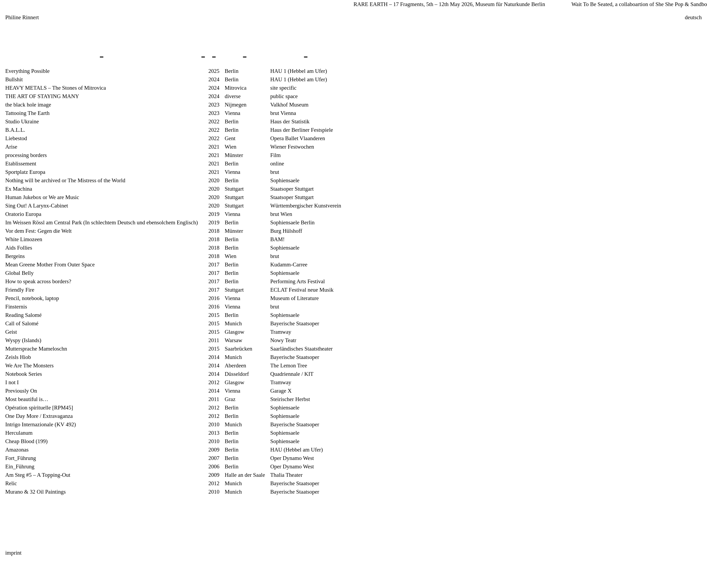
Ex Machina (19, 189)
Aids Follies (19, 248)
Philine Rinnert (22, 17)
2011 (214, 340)
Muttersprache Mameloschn (36, 349)
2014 (214, 357)
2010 (214, 424)
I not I (12, 382)
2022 (214, 121)
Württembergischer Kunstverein (306, 206)
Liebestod (16, 138)
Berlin (232, 71)
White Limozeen (24, 239)
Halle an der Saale (245, 475)
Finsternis (16, 307)
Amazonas (17, 450)
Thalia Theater (287, 475)
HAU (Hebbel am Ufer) (297, 450)
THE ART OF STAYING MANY (42, 96)
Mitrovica (236, 88)
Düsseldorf (237, 374)
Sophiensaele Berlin (293, 222)
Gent (230, 138)
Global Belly (19, 273)
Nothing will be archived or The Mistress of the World (65, 180)
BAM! (278, 239)
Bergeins (15, 256)
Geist (11, 332)
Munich (233, 323)
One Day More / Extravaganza (39, 416)
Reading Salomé (23, 315)
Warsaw (233, 340)
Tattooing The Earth (27, 113)
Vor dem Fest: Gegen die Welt (38, 231)
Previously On (21, 391)
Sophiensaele (285, 180)
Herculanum (19, 433)
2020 (214, 180)
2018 (214, 231)
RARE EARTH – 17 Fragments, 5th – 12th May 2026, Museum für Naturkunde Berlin (449, 4)
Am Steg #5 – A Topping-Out (38, 475)
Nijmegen (236, 105)
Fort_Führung (21, 458)
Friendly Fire (20, 290)
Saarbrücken (238, 349)
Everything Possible (27, 71)
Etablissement (21, 164)
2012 (214, 382)
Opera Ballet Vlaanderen (298, 138)
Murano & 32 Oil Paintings (36, 492)
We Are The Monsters (29, 366)
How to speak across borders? (38, 281)
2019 (214, 214)
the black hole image (28, 105)
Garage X (281, 391)
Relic (11, 483)
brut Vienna (283, 113)
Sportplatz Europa (25, 172)
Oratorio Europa (23, 214)
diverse (233, 96)
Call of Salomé (22, 323)
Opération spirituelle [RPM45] (39, 408)
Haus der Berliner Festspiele (302, 130)
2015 (214, 315)
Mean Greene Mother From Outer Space (50, 265)
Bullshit (14, 79)
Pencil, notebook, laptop (32, 298)
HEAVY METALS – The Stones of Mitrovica (56, 88)
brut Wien (281, 214)
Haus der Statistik (290, 121)
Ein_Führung (20, 467)
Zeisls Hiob (18, 357)
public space (284, 96)
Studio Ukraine (22, 121)
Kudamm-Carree (289, 265)
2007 (214, 458)
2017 (214, 265)
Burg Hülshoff (286, 231)
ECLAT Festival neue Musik (302, 290)
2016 (214, 298)
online (277, 164)
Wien (231, 147)
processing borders (26, 155)
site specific (284, 88)
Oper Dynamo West (292, 458)
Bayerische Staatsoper (295, 323)
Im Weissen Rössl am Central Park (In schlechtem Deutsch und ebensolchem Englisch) (102, 222)
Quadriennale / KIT (292, 374)
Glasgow (234, 332)
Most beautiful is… (27, 399)
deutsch (693, 17)
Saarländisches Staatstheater (302, 349)
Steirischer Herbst (290, 399)
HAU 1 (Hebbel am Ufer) (299, 71)
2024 (214, 79)
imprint (13, 553)
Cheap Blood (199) (26, 441)
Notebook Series (24, 374)
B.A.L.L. (15, 130)
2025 (214, 71)
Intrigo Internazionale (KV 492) (41, 424)
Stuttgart (234, 189)
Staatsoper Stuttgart (292, 189)
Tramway (281, 332)
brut (275, 172)
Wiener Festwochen (292, 147)
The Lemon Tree (289, 366)
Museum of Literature (295, 298)
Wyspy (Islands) (23, 340)
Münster (234, 155)
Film (276, 155)
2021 (214, 147)
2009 (214, 450)
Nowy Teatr (283, 340)
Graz (230, 399)
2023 (214, 105)
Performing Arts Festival (298, 281)
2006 (214, 467)
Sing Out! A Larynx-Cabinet (37, 206)
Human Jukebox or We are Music (42, 197)
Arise (11, 147)
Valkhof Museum (289, 105)
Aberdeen (235, 366)
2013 (214, 433)
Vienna (232, 113)
